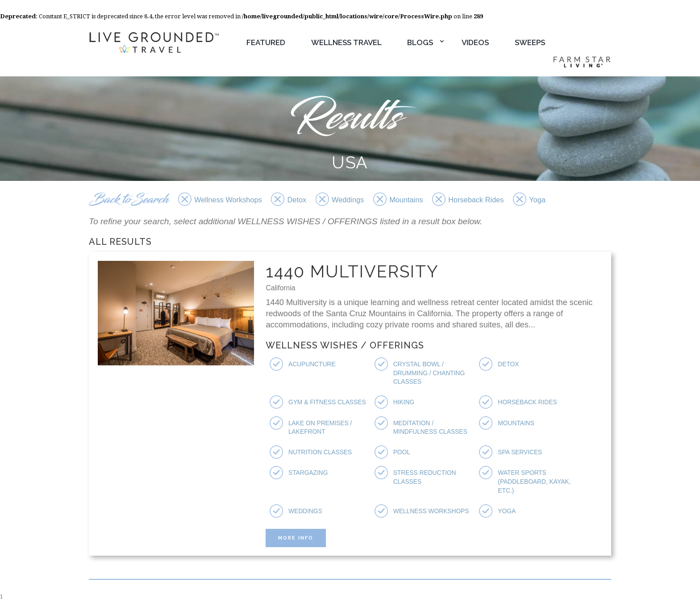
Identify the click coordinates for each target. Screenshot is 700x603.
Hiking (404, 403)
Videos (475, 42)
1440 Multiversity (354, 272)
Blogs (420, 42)
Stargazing (309, 473)
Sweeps (530, 42)
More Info (297, 538)
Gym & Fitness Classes (329, 403)
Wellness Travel (346, 42)
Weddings (306, 511)
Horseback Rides (528, 403)
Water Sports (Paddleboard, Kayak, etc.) (535, 482)
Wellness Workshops (433, 511)
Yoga (507, 511)
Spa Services (521, 452)
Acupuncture (313, 365)
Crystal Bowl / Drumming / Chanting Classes (431, 374)
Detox (509, 365)
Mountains (517, 423)
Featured (266, 42)
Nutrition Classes (321, 452)
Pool (402, 452)
